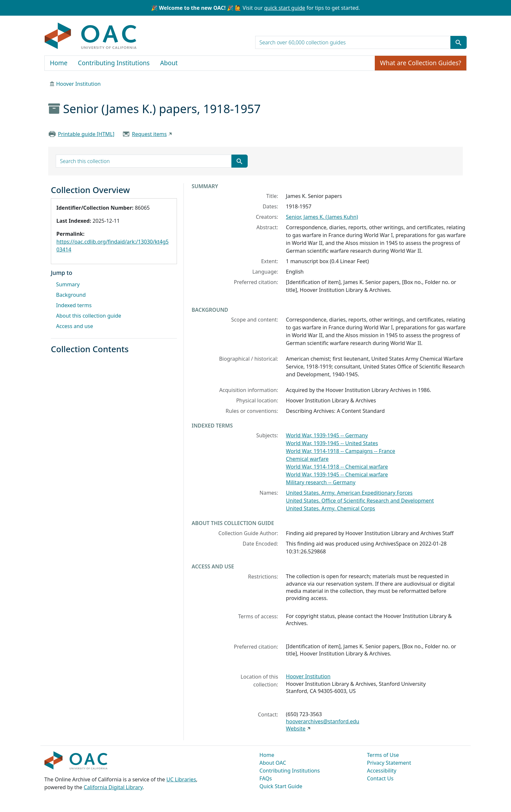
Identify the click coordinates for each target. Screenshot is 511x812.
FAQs (266, 778)
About (169, 63)
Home (59, 63)
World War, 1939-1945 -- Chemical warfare (337, 474)
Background (71, 295)
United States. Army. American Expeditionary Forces (349, 493)
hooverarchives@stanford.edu (322, 721)
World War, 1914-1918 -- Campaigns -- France (340, 451)
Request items (149, 134)
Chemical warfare (307, 459)
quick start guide (285, 8)
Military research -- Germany (321, 482)
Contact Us (380, 778)
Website (296, 729)
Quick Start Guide (281, 786)
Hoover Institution (78, 84)
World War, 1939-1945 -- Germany (327, 435)
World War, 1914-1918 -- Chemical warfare (337, 467)
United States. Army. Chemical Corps (330, 508)
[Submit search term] (459, 42)
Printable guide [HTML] (86, 134)
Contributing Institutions (114, 63)
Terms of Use (383, 755)
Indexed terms (74, 305)
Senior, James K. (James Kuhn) (322, 217)
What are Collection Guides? (421, 63)
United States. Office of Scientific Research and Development (360, 501)
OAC (91, 36)
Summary (68, 284)
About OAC (273, 763)
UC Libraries (181, 779)
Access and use (75, 326)
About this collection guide (89, 316)
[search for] (353, 42)
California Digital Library (113, 787)
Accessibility (382, 771)
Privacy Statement (389, 763)
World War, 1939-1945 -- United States (332, 443)
